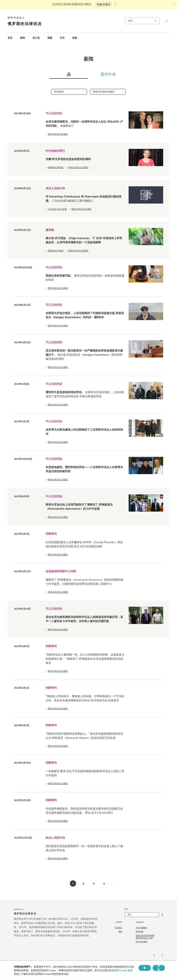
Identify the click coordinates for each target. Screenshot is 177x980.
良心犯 (36, 38)
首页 (10, 38)
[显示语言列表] (116, 4)
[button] (114, 883)
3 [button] (94, 883)
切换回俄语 (104, 4)
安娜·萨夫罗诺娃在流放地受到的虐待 (68, 159)
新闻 (22, 38)
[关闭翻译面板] (174, 4)
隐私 (120, 931)
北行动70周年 (142, 942)
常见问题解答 (141, 928)
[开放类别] (162, 915)
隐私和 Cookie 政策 (122, 970)
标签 (75, 38)
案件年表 (108, 74)
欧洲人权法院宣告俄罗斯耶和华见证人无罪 (145, 937)
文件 (62, 38)
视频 (50, 38)
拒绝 (159, 968)
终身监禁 (139, 931)
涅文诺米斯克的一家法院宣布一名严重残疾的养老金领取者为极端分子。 (84, 355)
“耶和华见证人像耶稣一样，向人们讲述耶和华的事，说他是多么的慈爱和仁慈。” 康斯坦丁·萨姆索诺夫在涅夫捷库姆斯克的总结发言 (85, 659)
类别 (129, 915)
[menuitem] (10, 38)
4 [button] (104, 883)
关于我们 (118, 928)
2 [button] (83, 883)
